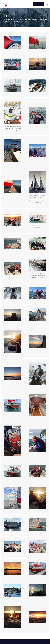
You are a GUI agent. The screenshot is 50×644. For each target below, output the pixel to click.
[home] (18, 4)
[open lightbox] (13, 42)
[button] (46, 4)
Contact (39, 4)
